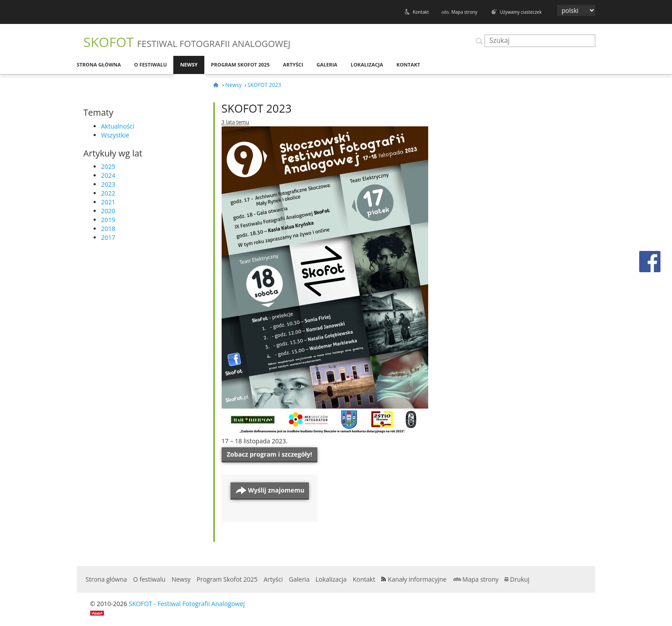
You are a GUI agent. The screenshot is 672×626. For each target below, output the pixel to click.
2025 (108, 166)
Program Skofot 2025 (240, 65)
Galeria (327, 65)
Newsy (189, 65)
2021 (108, 202)
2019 (108, 220)
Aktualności (118, 126)
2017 (108, 237)
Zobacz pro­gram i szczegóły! (270, 454)
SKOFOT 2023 (257, 108)
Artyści (293, 65)
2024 (108, 175)
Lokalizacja (367, 65)
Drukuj (520, 579)
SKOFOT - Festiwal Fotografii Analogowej (187, 604)
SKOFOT (187, 42)
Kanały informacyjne (417, 579)
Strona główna (99, 65)
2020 (108, 211)
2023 (108, 184)
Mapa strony (464, 12)
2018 (108, 229)
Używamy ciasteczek (521, 12)
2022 (108, 193)
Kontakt (421, 12)
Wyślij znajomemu (276, 490)
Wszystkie (115, 135)
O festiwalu (151, 65)
